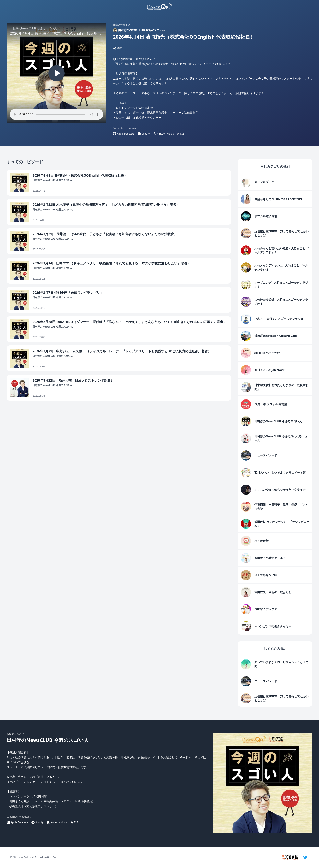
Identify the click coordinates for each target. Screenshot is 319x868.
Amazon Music (163, 134)
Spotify (144, 134)
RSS (181, 134)
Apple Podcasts (124, 134)
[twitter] (305, 857)
